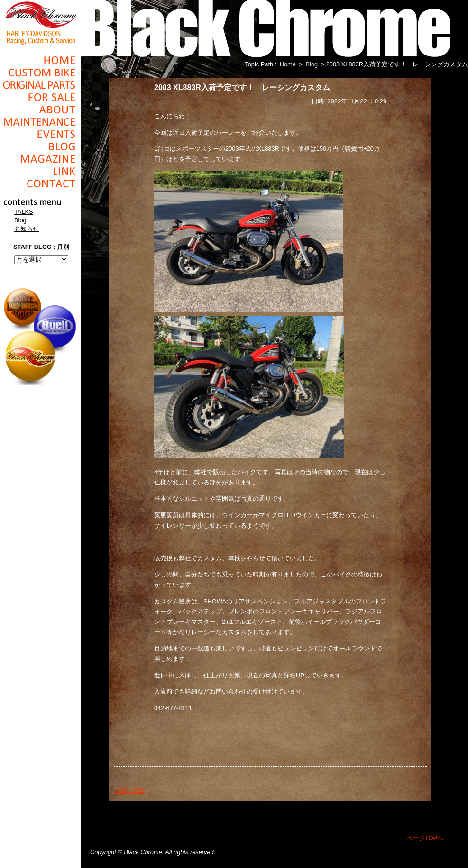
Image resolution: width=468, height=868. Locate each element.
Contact (40, 183)
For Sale (40, 97)
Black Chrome (40, 22)
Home (40, 60)
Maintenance (40, 122)
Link (40, 171)
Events (40, 134)
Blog (40, 146)
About (40, 110)
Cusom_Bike (40, 73)
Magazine (40, 159)
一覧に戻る (129, 790)
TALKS (24, 212)
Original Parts (40, 85)
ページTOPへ (425, 838)
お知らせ (27, 229)
